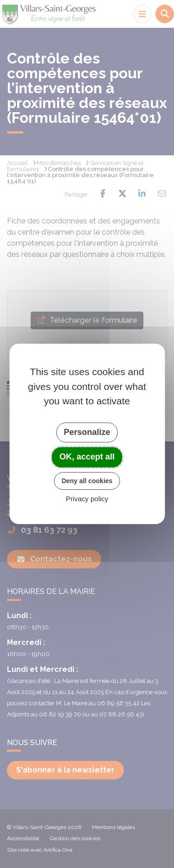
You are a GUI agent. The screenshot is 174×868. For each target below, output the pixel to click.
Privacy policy (87, 499)
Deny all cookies (87, 481)
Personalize (87, 432)
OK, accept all (87, 457)
